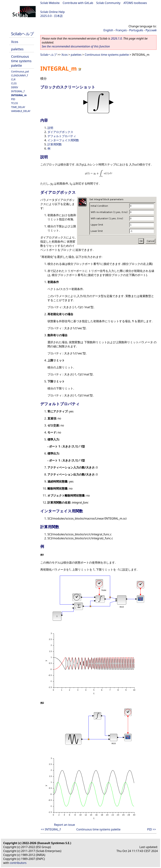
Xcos (15, 42)
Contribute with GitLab (78, 3)
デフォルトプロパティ (62, 136)
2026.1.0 (116, 38)
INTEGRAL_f (18, 91)
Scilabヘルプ (23, 34)
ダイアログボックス (60, 132)
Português (136, 30)
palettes (17, 49)
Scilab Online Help (52, 12)
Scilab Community (108, 3)
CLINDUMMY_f (20, 75)
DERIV (15, 87)
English (108, 30)
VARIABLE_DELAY (21, 111)
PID (13, 99)
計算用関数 (55, 144)
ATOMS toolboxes (135, 3)
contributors (18, 863)
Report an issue (64, 825)
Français (121, 30)
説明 (50, 128)
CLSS (14, 83)
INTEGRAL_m (19, 95)
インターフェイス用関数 (63, 140)
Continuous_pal (20, 71)
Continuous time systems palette (21, 61)
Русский (151, 30)
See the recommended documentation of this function (76, 46)
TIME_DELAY (18, 107)
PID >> (152, 829)
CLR (13, 79)
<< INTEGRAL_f (51, 829)
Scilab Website (50, 3)
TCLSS (15, 103)
